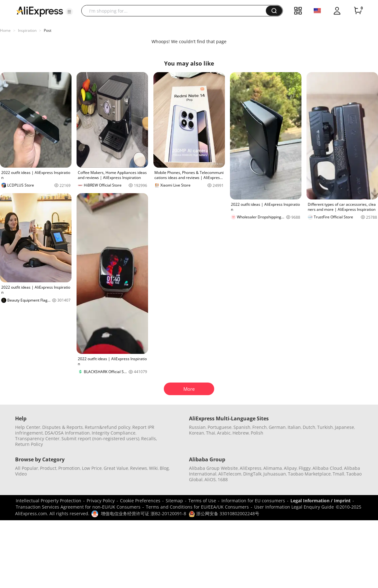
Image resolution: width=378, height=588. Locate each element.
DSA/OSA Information (67, 433)
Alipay (290, 468)
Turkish (325, 427)
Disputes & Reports (63, 427)
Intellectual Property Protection (49, 501)
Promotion (69, 468)
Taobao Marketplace (309, 474)
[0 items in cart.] (358, 11)
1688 (223, 479)
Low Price (92, 468)
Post (48, 30)
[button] (69, 12)
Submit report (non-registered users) (100, 438)
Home (5, 30)
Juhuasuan (275, 474)
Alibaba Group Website (213, 468)
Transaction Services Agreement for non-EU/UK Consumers (78, 507)
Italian (294, 427)
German (277, 427)
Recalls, (149, 438)
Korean (197, 433)
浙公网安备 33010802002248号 (224, 513)
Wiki (153, 468)
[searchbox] (176, 11)
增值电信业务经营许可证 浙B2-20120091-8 (143, 513)
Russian (197, 427)
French (260, 427)
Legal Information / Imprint (321, 501)
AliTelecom (230, 474)
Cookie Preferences (140, 501)
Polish (257, 433)
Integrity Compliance (114, 433)
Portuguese (220, 427)
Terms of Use (202, 501)
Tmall (338, 474)
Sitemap (174, 501)
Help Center (28, 427)
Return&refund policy (108, 427)
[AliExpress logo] (40, 11)
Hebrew (241, 433)
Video (21, 474)
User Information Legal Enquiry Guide (294, 507)
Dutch (309, 427)
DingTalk (252, 474)
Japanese (344, 427)
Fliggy (305, 468)
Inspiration (27, 30)
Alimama (273, 468)
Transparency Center (37, 438)
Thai (211, 433)
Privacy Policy (101, 501)
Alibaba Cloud (327, 468)
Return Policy (29, 444)
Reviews (139, 468)
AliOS (210, 479)
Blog (164, 468)
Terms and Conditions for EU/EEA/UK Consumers (197, 507)
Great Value (116, 468)
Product (48, 468)
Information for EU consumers (253, 501)
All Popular (27, 468)
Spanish (242, 427)
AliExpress (251, 468)
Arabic (224, 433)
